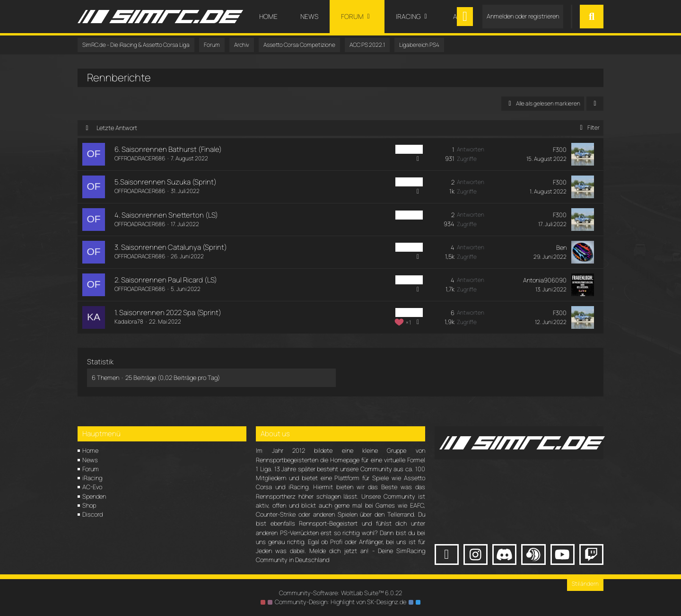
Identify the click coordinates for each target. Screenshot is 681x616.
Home (90, 450)
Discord (92, 514)
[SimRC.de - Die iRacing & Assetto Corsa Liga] (160, 17)
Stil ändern (585, 584)
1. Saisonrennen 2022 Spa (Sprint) (168, 312)
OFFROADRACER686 (140, 158)
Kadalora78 (129, 321)
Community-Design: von (340, 602)
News (90, 460)
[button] (595, 104)
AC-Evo (92, 487)
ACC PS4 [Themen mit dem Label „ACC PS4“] (409, 149)
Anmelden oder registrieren (523, 16)
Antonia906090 (545, 280)
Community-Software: (340, 593)
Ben (561, 247)
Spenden (94, 496)
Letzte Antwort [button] (117, 128)
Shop (89, 505)
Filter (588, 128)
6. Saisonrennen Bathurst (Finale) (168, 149)
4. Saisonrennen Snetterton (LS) (166, 215)
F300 (560, 150)
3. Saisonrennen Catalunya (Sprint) (171, 247)
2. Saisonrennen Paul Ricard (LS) (166, 280)
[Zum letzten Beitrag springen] (583, 154)
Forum (91, 469)
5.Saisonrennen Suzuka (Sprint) (166, 182)
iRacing (92, 478)
